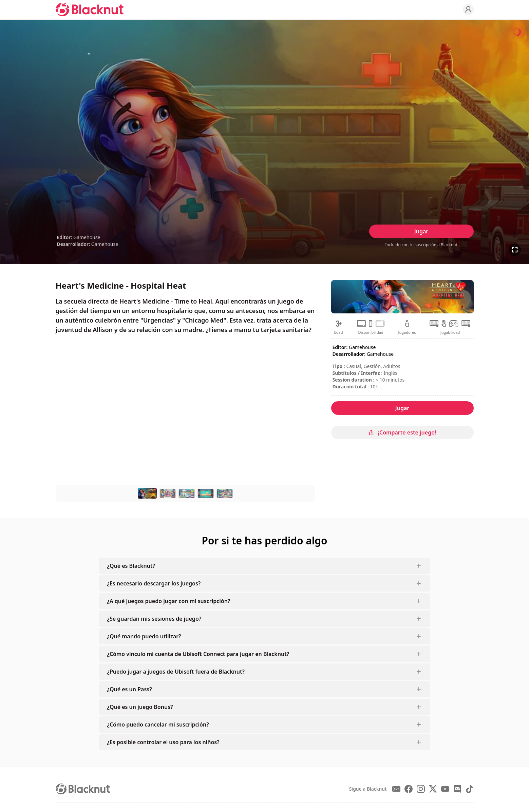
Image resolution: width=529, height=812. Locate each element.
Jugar (421, 231)
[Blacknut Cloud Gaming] (90, 9)
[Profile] (468, 9)
